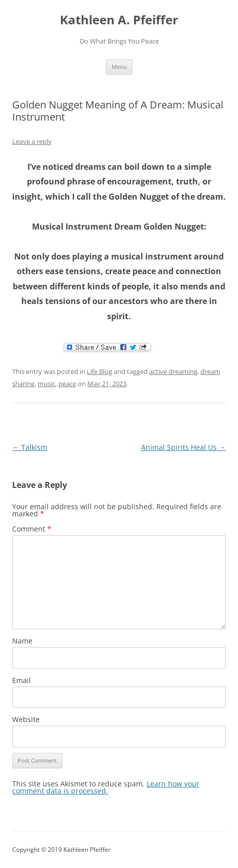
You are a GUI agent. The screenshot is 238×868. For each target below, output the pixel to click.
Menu (119, 67)
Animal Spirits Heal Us (183, 447)
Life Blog (99, 371)
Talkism (30, 447)
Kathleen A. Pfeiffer (119, 20)
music (46, 384)
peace (67, 384)
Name (22, 641)
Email (22, 680)
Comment (32, 529)
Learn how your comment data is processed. (106, 787)
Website (26, 719)
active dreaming (173, 371)
